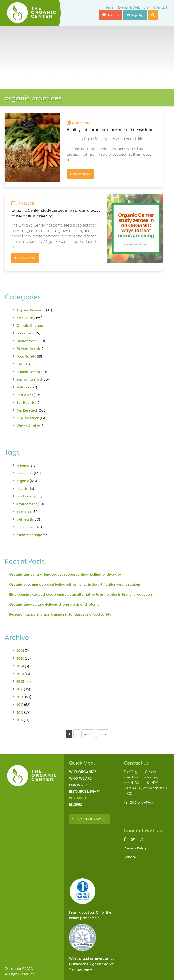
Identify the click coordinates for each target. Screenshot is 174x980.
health (22, 488)
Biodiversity (26, 318)
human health (28, 527)
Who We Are (80, 778)
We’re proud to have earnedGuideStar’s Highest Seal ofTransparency (92, 964)
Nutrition (24, 387)
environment (27, 504)
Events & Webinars (133, 7)
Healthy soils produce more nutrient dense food (110, 129)
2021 (20, 689)
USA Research (28, 418)
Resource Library (85, 791)
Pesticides (25, 395)
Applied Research (31, 310)
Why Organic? (82, 772)
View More (80, 174)
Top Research (27, 410)
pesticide (24, 511)
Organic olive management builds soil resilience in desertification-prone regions (75, 584)
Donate (111, 15)
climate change (29, 535)
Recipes (75, 804)
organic (23, 481)
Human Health (28, 372)
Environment (27, 341)
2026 (20, 650)
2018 (20, 712)
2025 (20, 658)
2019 (20, 704)
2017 (20, 720)
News (109, 7)
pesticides (25, 473)
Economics (25, 333)
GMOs (22, 364)
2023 (20, 674)
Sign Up (135, 15)
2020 (20, 697)
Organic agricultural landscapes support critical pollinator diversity (65, 574)
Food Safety (26, 356)
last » (103, 734)
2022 (20, 681)
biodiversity (26, 496)
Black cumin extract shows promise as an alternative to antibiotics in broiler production (80, 594)
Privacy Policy (135, 848)
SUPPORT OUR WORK (90, 819)
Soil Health (25, 402)
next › (88, 734)
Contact (160, 7)
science (23, 465)
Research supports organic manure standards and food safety (60, 614)
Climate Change (30, 325)
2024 (20, 666)
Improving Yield (29, 379)
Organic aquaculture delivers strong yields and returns (54, 604)
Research (77, 798)
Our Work (78, 785)
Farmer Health (28, 348)
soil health (25, 519)
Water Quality (28, 425)
